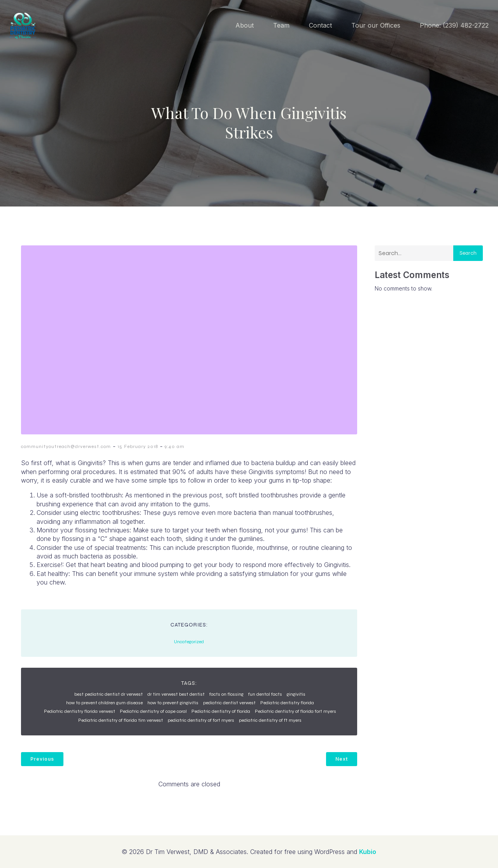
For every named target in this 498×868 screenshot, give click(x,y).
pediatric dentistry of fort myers (201, 720)
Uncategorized (189, 642)
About (245, 25)
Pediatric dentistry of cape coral (153, 711)
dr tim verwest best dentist (176, 694)
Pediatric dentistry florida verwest (80, 711)
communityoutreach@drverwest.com (66, 446)
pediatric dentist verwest (229, 703)
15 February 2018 (138, 446)
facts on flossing (226, 694)
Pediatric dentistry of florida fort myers (295, 711)
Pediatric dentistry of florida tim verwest (121, 720)
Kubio (368, 852)
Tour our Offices (376, 25)
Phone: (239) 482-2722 (454, 25)
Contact (320, 25)
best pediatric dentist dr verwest (109, 694)
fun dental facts (265, 694)
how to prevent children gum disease (104, 703)
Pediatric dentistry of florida (221, 711)
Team (281, 25)
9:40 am (174, 446)
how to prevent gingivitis (173, 703)
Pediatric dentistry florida (287, 703)
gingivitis (296, 694)
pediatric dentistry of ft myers (270, 720)
